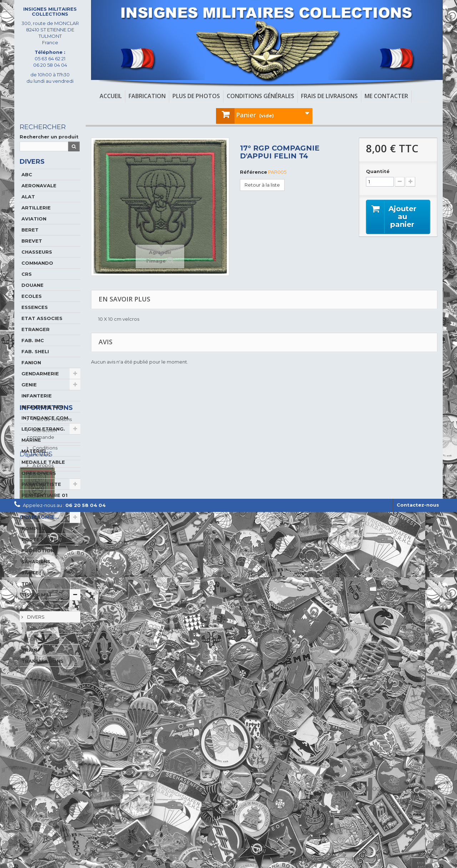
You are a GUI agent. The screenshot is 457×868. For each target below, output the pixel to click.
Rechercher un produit (49, 137)
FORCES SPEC (44, 646)
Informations (46, 688)
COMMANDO (37, 270)
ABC (27, 182)
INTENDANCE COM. (46, 425)
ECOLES (32, 303)
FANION (31, 370)
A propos (42, 742)
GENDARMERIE (40, 381)
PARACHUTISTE (41, 491)
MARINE (31, 447)
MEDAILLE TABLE (43, 469)
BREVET (32, 248)
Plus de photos (196, 96)
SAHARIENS (36, 569)
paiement (43, 753)
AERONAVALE (39, 193)
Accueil (111, 96)
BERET (30, 237)
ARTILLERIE (36, 215)
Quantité (378, 171)
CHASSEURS (37, 259)
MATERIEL (34, 458)
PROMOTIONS (39, 558)
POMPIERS (35, 535)
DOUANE (32, 292)
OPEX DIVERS (39, 480)
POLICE (31, 524)
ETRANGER (36, 336)
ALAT (28, 204)
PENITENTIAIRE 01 (44, 502)
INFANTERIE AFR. (43, 414)
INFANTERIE (37, 403)
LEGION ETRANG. (43, 436)
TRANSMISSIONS (42, 668)
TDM (27, 591)
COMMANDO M (45, 613)
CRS (27, 281)
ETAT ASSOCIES (42, 325)
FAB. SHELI (35, 359)
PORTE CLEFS (39, 547)
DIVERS (35, 624)
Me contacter (386, 96)
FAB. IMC (33, 347)
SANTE (30, 580)
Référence (253, 172)
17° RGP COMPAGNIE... (39, 833)
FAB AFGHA (40, 635)
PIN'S (28, 513)
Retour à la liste (262, 185)
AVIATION (34, 226)
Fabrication (147, 96)
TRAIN (29, 657)
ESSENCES (35, 314)
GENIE (29, 392)
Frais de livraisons (329, 96)
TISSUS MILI (36, 602)
